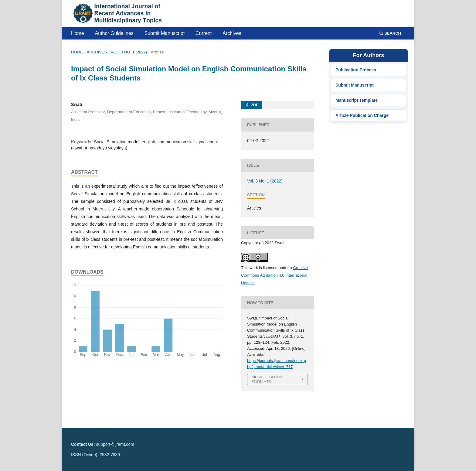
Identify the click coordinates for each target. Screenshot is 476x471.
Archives (232, 33)
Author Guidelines (114, 33)
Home (78, 33)
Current (204, 33)
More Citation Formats (267, 379)
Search (390, 33)
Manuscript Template (357, 100)
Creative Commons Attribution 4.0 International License (274, 275)
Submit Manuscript (165, 33)
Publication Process (356, 70)
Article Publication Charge (362, 115)
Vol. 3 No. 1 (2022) (129, 52)
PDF (254, 105)
